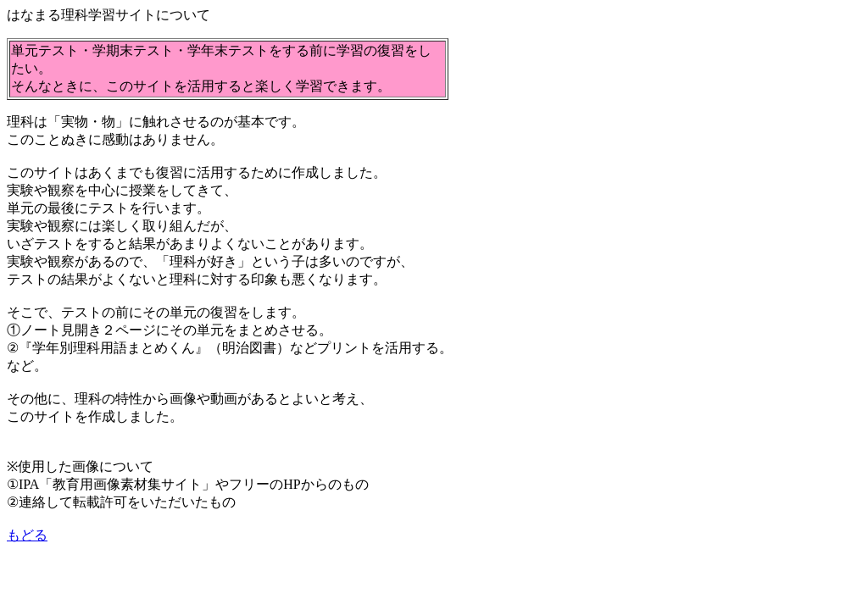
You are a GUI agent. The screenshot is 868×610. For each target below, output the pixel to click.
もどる (27, 535)
